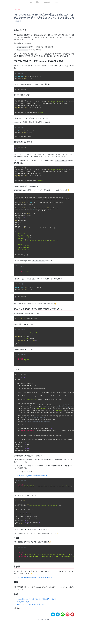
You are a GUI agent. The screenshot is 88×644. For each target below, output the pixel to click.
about (56, 2)
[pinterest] (72, 614)
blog (38, 2)
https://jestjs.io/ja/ (23, 602)
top (31, 2)
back (18, 9)
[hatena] (58, 614)
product (47, 2)
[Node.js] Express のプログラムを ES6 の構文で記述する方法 (36, 599)
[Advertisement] (44, 629)
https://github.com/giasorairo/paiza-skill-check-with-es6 (33, 577)
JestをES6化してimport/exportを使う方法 (30, 604)
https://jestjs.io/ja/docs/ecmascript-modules (32, 475)
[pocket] (68, 614)
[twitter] (53, 614)
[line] (63, 614)
